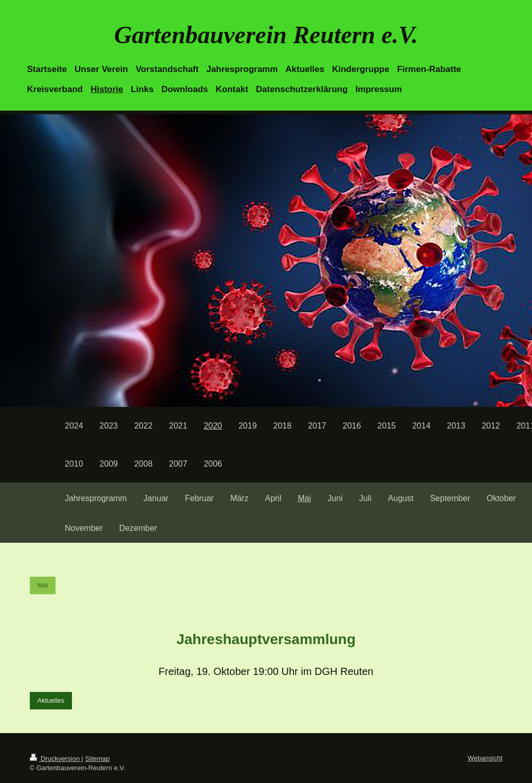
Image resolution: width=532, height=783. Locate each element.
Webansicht (485, 758)
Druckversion (56, 759)
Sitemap (98, 759)
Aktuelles (51, 700)
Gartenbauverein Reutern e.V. (266, 35)
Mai (43, 585)
